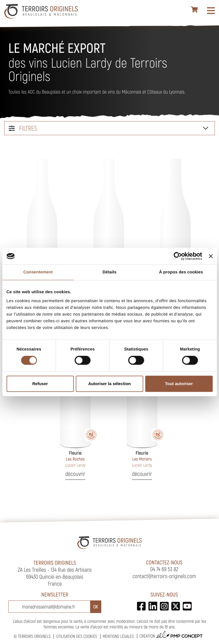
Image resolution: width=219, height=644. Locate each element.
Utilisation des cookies (76, 636)
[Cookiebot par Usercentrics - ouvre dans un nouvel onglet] (178, 256)
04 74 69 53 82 (164, 569)
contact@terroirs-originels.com (164, 576)
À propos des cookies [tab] (181, 272)
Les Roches (75, 459)
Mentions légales (118, 636)
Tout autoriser (179, 384)
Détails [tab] (110, 272)
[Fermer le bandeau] (211, 256)
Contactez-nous (164, 562)
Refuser (40, 384)
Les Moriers (142, 459)
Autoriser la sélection (109, 384)
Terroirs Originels (34, 636)
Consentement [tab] (38, 272)
